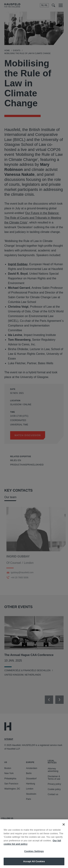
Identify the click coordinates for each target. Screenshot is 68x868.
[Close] (64, 828)
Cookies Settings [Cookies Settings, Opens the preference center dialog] (34, 854)
